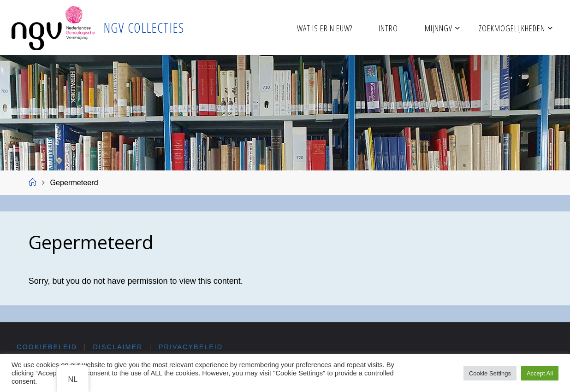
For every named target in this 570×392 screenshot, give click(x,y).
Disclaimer (118, 347)
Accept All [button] (540, 373)
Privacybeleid (191, 347)
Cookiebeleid (47, 347)
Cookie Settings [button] (490, 373)
